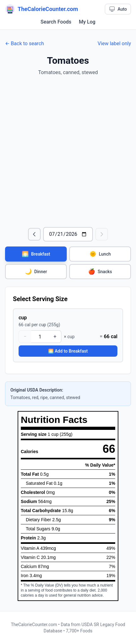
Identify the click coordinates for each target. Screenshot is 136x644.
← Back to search (25, 43)
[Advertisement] (68, 152)
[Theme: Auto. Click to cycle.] (118, 9)
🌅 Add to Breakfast (68, 351)
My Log (87, 22)
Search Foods (56, 22)
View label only (114, 43)
